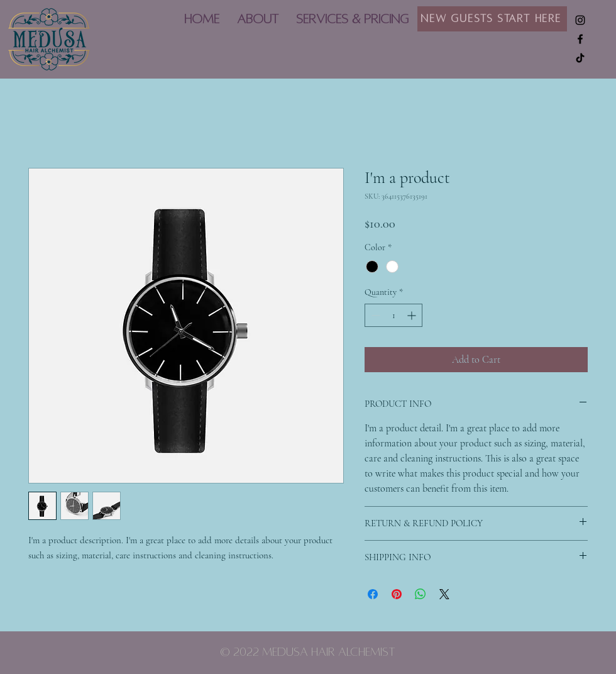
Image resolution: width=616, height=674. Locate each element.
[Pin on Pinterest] (397, 594)
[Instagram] (580, 20)
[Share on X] (444, 594)
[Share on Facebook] (373, 594)
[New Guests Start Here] (492, 19)
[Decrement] (374, 315)
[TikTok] (580, 58)
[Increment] (413, 315)
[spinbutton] (393, 315)
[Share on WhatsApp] (421, 594)
